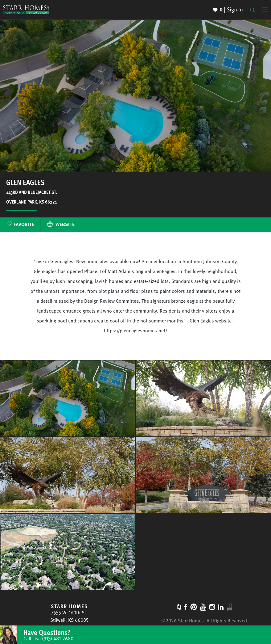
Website (61, 224)
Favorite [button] (24, 224)
